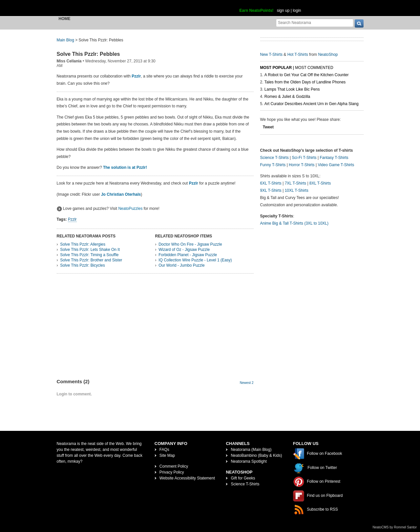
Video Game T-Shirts (336, 165)
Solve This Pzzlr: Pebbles (88, 54)
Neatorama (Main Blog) (251, 450)
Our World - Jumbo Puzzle (182, 265)
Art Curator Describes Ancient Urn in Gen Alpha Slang (312, 104)
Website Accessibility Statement (187, 478)
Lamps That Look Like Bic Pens (292, 89)
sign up (283, 11)
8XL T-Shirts (320, 183)
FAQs (164, 450)
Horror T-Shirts (302, 165)
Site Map (167, 455)
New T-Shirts (271, 55)
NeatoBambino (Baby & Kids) (256, 455)
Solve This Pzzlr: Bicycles (82, 265)
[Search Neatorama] (315, 22)
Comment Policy (174, 466)
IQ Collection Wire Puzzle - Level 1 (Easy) (195, 260)
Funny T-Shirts (273, 165)
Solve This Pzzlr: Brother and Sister (91, 260)
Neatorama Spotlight (249, 461)
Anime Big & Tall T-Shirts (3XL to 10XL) (294, 223)
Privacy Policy (172, 472)
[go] (359, 23)
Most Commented (314, 68)
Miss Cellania (69, 61)
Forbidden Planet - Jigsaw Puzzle (188, 255)
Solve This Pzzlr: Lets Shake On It (90, 250)
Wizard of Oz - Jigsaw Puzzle (184, 250)
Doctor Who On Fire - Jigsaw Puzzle (190, 244)
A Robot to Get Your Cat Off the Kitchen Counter (307, 75)
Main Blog (65, 40)
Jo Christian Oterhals (121, 194)
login (297, 11)
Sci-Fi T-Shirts (304, 158)
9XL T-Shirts (271, 190)
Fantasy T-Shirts (334, 158)
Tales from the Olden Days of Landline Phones (305, 82)
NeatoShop (328, 55)
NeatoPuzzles (130, 209)
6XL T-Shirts (271, 183)
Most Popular (276, 68)
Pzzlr (136, 76)
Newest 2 (247, 383)
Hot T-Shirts (298, 55)
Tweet (268, 127)
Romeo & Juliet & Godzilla (287, 97)
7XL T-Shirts (295, 183)
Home (65, 19)
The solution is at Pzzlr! (125, 167)
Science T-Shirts (274, 158)
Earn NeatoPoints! (257, 11)
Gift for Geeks (243, 478)
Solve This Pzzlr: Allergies (83, 244)
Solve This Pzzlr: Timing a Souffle (89, 255)
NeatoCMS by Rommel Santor (395, 527)
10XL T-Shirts (297, 190)
